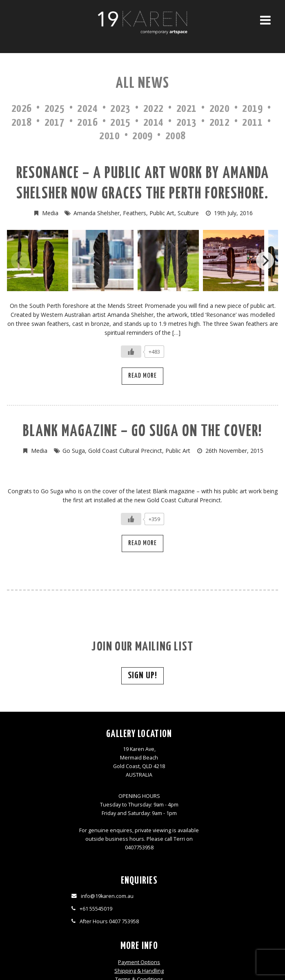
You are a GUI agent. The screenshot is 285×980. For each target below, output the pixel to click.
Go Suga (74, 451)
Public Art (162, 213)
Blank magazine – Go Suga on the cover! (142, 432)
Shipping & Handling (176, 759)
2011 (252, 123)
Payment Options (176, 750)
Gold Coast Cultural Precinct (125, 451)
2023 (120, 109)
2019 (252, 109)
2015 (120, 123)
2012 (220, 123)
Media (50, 213)
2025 (55, 109)
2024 (87, 109)
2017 (55, 123)
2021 (187, 109)
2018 (22, 123)
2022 (154, 109)
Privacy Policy (176, 776)
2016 (87, 123)
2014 (154, 123)
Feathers (135, 213)
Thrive (157, 961)
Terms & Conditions (176, 767)
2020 (220, 109)
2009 (142, 136)
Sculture (188, 213)
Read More (142, 376)
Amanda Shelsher (97, 213)
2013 (187, 123)
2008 (176, 136)
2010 (109, 136)
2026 (22, 109)
